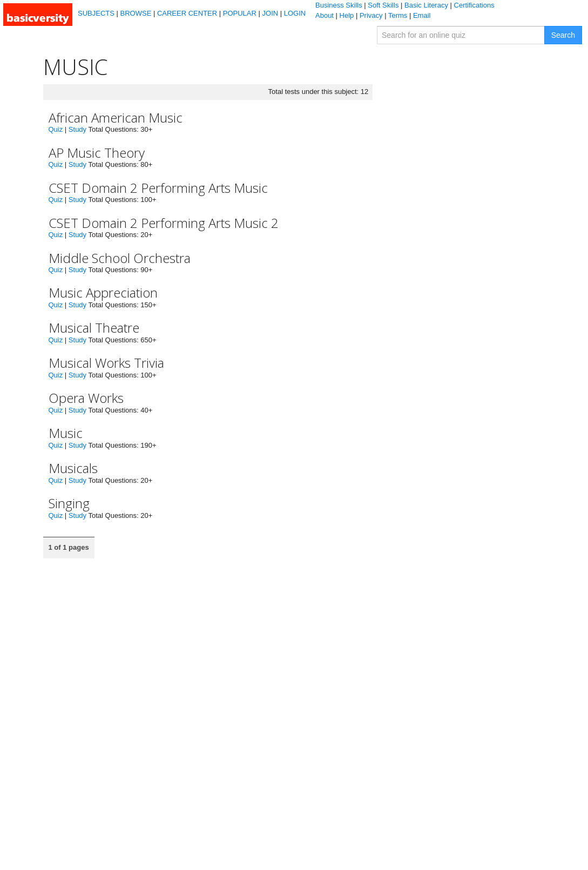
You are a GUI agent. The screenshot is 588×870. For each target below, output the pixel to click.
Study (77, 129)
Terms (398, 15)
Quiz (56, 129)
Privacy (371, 15)
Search (563, 35)
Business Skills (339, 5)
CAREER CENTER (187, 13)
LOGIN (295, 13)
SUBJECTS (96, 13)
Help (347, 15)
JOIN (271, 13)
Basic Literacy (426, 5)
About (325, 15)
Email (422, 15)
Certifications (474, 5)
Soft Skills (383, 5)
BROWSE (136, 13)
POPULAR (240, 13)
